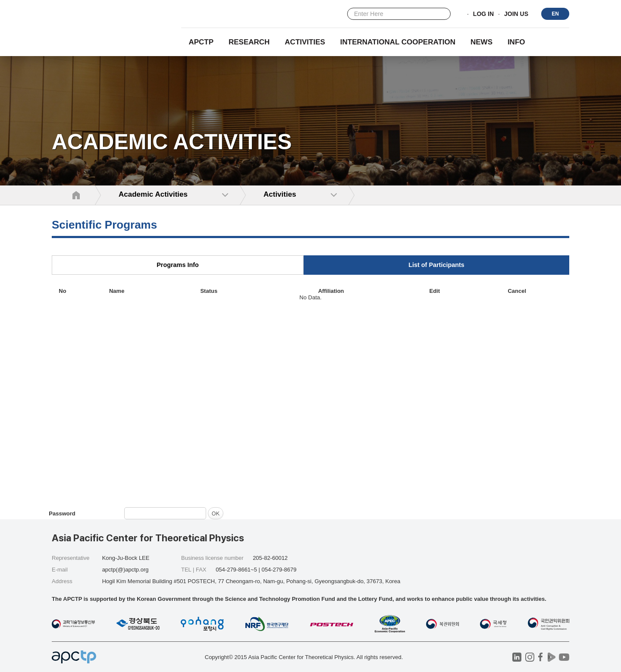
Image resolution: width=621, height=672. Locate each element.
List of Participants (436, 265)
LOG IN (483, 14)
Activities (305, 42)
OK (216, 513)
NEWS (481, 42)
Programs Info (178, 265)
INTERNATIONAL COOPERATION (398, 42)
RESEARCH (249, 42)
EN (555, 14)
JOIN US (516, 14)
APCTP (201, 42)
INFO (516, 42)
